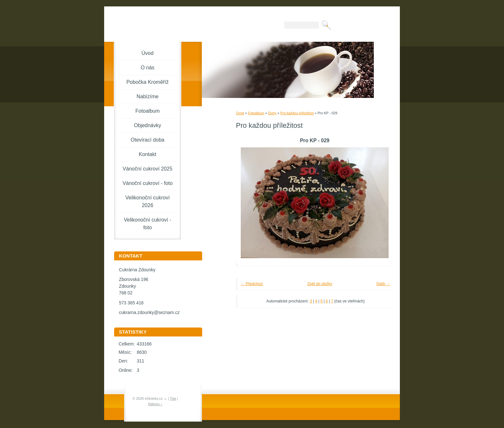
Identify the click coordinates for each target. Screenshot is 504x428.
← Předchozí (252, 284)
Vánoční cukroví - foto (148, 183)
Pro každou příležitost (297, 113)
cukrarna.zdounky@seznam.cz (149, 313)
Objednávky (148, 125)
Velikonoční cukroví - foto (148, 224)
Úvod (240, 113)
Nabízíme (148, 96)
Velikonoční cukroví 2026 (148, 201)
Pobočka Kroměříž (148, 82)
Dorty (272, 113)
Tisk (173, 398)
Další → (383, 284)
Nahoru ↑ (155, 404)
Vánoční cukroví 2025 (148, 169)
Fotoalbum (256, 113)
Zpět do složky (320, 284)
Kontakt (148, 154)
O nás (148, 68)
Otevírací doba (148, 140)
